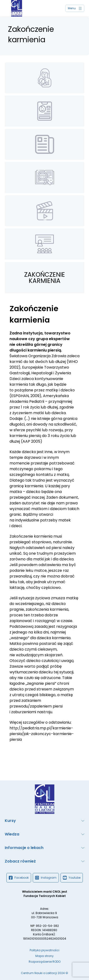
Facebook (19, 878)
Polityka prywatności (44, 950)
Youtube (72, 878)
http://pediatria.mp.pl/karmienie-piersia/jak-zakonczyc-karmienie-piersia (42, 734)
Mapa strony (44, 956)
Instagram (46, 878)
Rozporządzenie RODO (45, 962)
